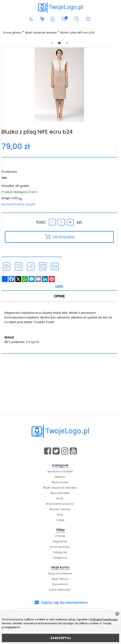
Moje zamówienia (60, 573)
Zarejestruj (60, 558)
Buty (60, 515)
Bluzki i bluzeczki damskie (41, 33)
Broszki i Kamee (60, 509)
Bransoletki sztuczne (60, 504)
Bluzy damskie (60, 493)
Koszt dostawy (60, 547)
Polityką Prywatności (104, 619)
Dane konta (60, 584)
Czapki (60, 520)
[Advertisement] (60, 388)
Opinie (59, 296)
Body (60, 498)
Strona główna (12, 33)
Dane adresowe (60, 590)
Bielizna (60, 477)
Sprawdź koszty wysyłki (18, 204)
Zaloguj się (60, 552)
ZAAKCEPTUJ (61, 638)
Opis (59, 287)
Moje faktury (60, 579)
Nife (4, 178)
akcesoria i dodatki (60, 471)
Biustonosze (60, 482)
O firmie (60, 536)
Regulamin (60, 541)
